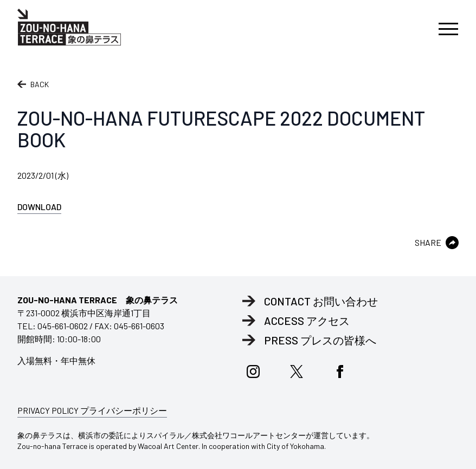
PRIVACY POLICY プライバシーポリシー (92, 410)
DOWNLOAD (39, 207)
